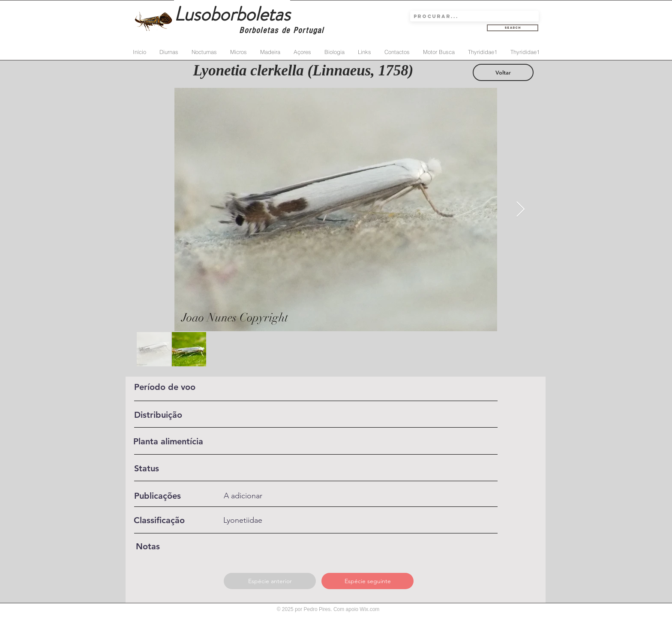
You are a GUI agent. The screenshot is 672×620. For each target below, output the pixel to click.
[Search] (513, 28)
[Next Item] (520, 210)
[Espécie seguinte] (367, 581)
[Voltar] (503, 72)
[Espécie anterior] (270, 581)
